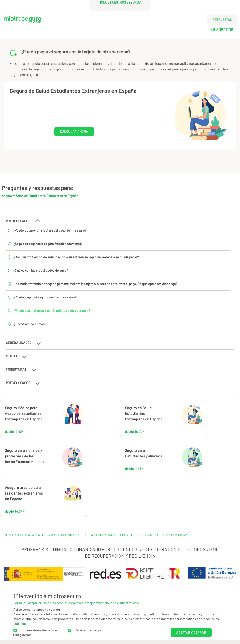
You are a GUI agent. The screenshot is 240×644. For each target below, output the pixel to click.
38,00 (177, 416)
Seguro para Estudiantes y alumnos (144, 453)
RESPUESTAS (222, 20)
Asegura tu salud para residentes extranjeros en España (24, 493)
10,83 (56, 416)
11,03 (175, 459)
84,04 (57, 496)
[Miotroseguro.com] (22, 26)
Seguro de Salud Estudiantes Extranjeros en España (73, 91)
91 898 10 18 (222, 30)
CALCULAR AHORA (74, 132)
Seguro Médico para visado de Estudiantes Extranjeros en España (24, 413)
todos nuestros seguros (120, 2)
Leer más (20, 623)
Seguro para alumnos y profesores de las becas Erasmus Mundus (24, 456)
